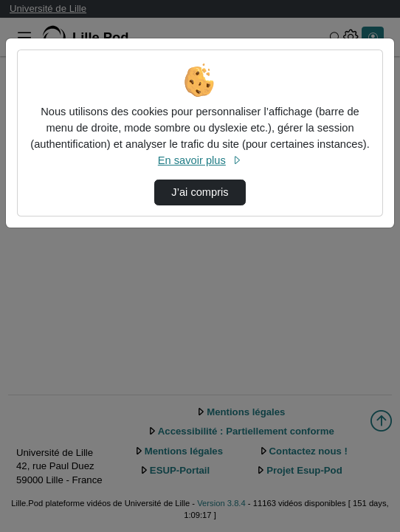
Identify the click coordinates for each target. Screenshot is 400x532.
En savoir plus (200, 160)
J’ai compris (200, 192)
